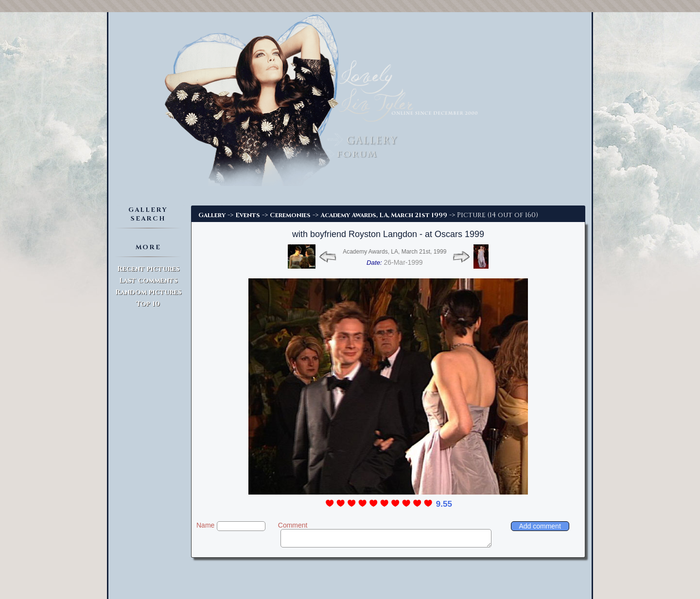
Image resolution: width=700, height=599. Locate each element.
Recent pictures (148, 269)
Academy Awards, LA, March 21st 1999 (384, 215)
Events (248, 215)
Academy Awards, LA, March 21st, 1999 (394, 252)
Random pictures (148, 292)
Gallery (212, 215)
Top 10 (148, 304)
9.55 (444, 504)
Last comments (148, 281)
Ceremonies (290, 215)
